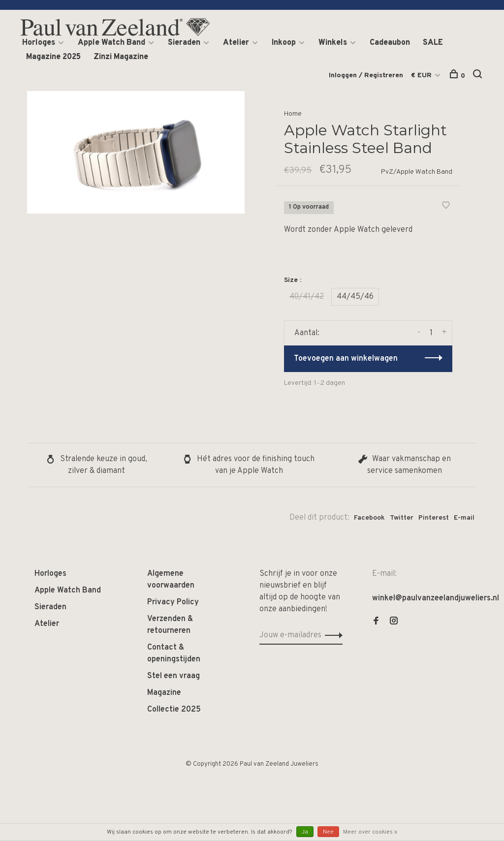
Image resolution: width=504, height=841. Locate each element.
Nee (328, 832)
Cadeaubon (390, 43)
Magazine (164, 693)
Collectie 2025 (174, 710)
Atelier (236, 43)
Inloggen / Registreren (366, 76)
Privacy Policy (173, 602)
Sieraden (184, 43)
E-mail (464, 518)
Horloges (39, 43)
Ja (305, 832)
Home (293, 114)
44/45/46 (355, 297)
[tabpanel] (136, 152)
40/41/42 (307, 297)
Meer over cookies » (370, 832)
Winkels (333, 43)
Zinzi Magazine (121, 57)
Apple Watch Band (111, 43)
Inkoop (284, 43)
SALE (433, 43)
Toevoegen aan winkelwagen (346, 359)
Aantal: (307, 333)
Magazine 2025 (53, 57)
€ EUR (422, 76)
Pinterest (434, 518)
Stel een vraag (173, 676)
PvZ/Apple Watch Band (417, 172)
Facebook (369, 518)
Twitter (402, 518)
